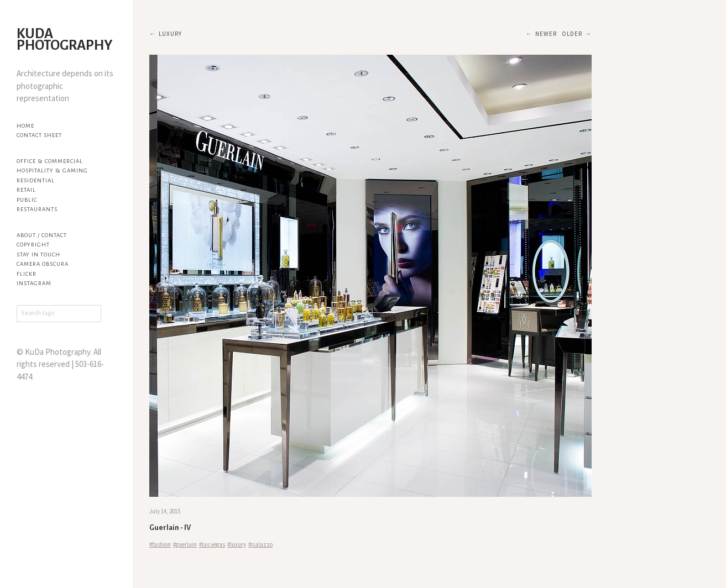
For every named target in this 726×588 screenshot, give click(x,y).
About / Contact (42, 235)
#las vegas (212, 544)
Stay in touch (38, 254)
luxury (170, 34)
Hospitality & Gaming (52, 170)
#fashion (160, 544)
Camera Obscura (43, 264)
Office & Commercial (50, 161)
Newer (546, 34)
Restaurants (37, 209)
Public (27, 200)
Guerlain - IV (170, 528)
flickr (27, 274)
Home (25, 126)
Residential (36, 180)
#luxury (237, 544)
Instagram (34, 283)
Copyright (33, 245)
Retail (26, 190)
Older (572, 34)
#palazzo (260, 544)
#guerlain (185, 544)
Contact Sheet (39, 135)
